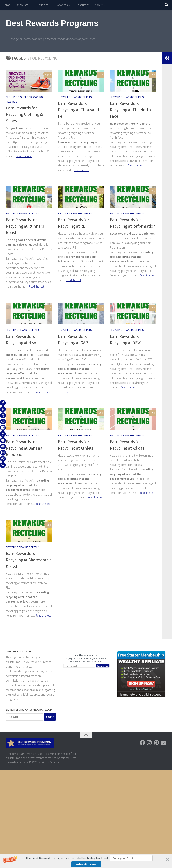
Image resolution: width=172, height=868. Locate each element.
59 (48, 75)
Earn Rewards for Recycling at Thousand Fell (79, 110)
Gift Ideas (42, 5)
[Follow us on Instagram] (149, 743)
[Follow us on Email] (163, 743)
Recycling (37, 97)
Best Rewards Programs (52, 23)
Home (7, 5)
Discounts (22, 5)
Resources (83, 5)
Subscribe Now (86, 864)
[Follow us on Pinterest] (156, 743)
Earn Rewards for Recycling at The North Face (130, 110)
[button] (86, 861)
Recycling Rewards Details (75, 97)
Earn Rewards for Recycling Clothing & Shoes (24, 114)
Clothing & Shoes (17, 97)
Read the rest (24, 156)
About (99, 5)
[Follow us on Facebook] (142, 743)
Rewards (62, 5)
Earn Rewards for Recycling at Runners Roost (25, 226)
